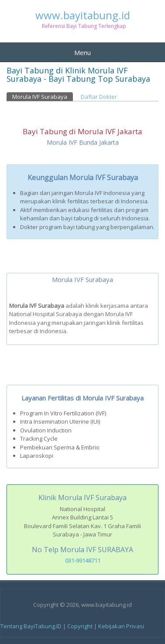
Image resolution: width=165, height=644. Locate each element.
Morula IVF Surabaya (43, 96)
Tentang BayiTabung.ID (31, 626)
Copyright (80, 626)
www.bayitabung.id (83, 15)
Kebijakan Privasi (121, 626)
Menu (82, 52)
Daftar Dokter (99, 97)
